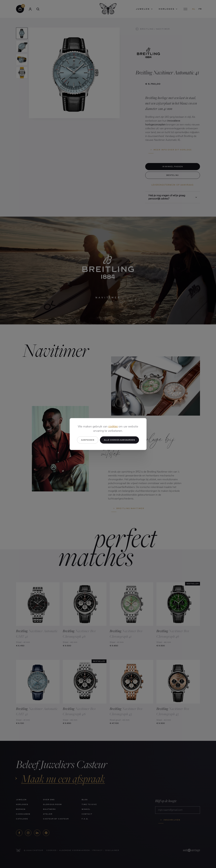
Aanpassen (88, 440)
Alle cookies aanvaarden (119, 440)
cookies (113, 427)
